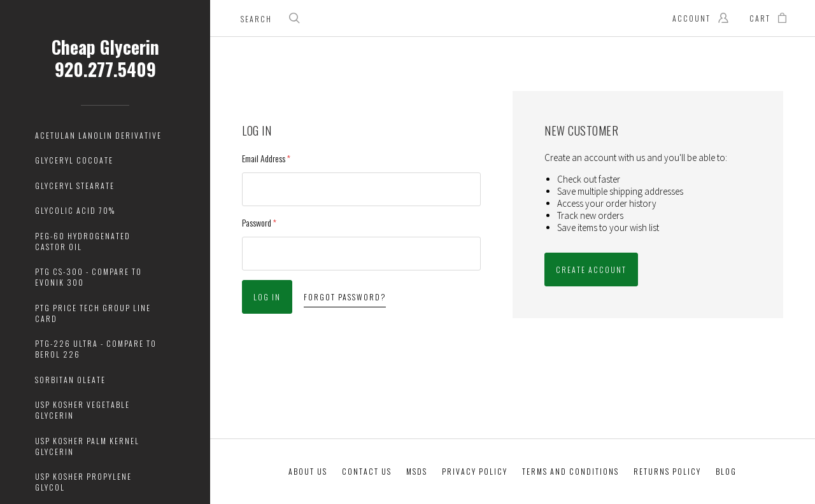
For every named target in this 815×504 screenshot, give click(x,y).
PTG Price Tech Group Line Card (93, 313)
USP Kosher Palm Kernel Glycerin (87, 446)
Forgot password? (345, 297)
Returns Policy (667, 471)
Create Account (591, 269)
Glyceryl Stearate (75, 185)
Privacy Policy (475, 471)
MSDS (417, 471)
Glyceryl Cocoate (74, 160)
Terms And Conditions (570, 471)
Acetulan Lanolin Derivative (98, 135)
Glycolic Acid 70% (75, 210)
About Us (308, 471)
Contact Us (367, 471)
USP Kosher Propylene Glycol (83, 482)
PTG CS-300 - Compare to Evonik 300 (89, 277)
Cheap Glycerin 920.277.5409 (105, 58)
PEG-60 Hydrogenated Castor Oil (83, 241)
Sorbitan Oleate (70, 380)
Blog (726, 471)
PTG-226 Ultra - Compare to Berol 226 (96, 349)
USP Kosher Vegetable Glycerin (82, 410)
